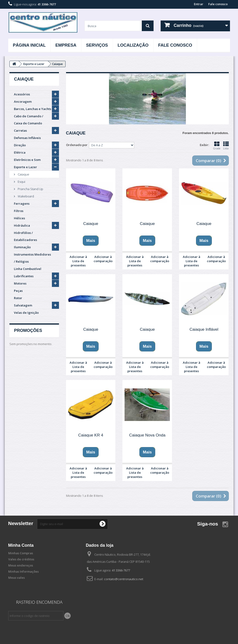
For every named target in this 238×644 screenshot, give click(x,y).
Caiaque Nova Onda (147, 435)
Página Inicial (29, 45)
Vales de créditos (21, 559)
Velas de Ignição (26, 313)
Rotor (18, 298)
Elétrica (20, 152)
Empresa (66, 45)
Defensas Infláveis (27, 138)
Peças (18, 291)
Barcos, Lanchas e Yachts (33, 109)
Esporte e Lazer (25, 167)
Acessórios (22, 94)
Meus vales (17, 578)
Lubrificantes (24, 276)
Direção (20, 145)
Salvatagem (23, 305)
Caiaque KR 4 (91, 435)
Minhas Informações (23, 571)
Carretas (20, 130)
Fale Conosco (175, 45)
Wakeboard (25, 196)
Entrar (199, 4)
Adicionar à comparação (103, 259)
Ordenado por (77, 145)
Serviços (97, 45)
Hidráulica (22, 225)
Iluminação (22, 247)
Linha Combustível (28, 269)
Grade (217, 146)
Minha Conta (21, 545)
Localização (133, 45)
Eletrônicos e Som (27, 160)
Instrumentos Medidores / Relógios (32, 258)
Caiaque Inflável (204, 329)
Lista (226, 146)
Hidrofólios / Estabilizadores (25, 236)
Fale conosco (218, 4)
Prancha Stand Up (30, 189)
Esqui (21, 182)
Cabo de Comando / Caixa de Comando (29, 120)
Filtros (19, 211)
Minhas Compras (21, 553)
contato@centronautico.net (124, 579)
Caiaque (23, 174)
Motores (20, 283)
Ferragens (22, 204)
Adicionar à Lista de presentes (78, 261)
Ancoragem (23, 102)
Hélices (19, 218)
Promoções (28, 330)
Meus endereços (21, 565)
